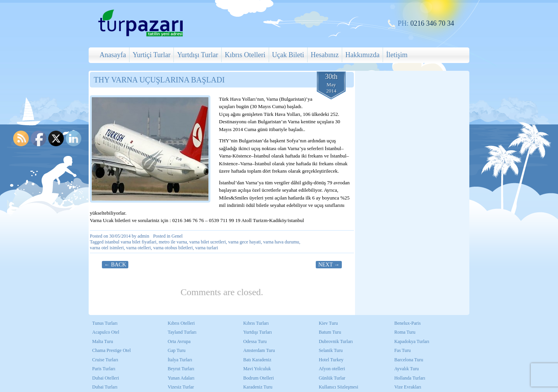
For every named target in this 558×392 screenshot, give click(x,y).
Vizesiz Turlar (181, 387)
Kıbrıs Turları (256, 323)
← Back (115, 265)
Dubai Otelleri (106, 378)
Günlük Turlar (332, 378)
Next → (329, 265)
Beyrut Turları (181, 369)
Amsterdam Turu (259, 350)
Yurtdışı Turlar (198, 55)
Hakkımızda (362, 55)
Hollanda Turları (410, 378)
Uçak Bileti (288, 55)
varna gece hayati (245, 242)
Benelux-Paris (408, 323)
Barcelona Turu (409, 360)
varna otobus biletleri (173, 248)
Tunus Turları (105, 323)
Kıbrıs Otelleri (245, 55)
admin (143, 236)
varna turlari (207, 248)
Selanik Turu (331, 350)
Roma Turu (405, 332)
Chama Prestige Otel (111, 350)
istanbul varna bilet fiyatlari (130, 242)
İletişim (397, 55)
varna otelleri (138, 248)
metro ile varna (173, 242)
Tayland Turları (182, 332)
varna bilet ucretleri (208, 242)
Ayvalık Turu (407, 369)
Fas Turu (402, 350)
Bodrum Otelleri (258, 378)
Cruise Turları (105, 360)
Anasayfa (113, 55)
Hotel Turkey (331, 360)
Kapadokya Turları (412, 341)
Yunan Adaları (181, 378)
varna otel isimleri (107, 248)
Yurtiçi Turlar (152, 55)
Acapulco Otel (106, 332)
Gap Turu (177, 350)
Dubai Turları (105, 387)
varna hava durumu (281, 242)
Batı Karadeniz (257, 360)
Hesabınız (325, 55)
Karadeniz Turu (258, 387)
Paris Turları (104, 369)
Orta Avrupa (179, 341)
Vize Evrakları (408, 387)
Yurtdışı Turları (257, 332)
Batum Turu (330, 332)
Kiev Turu (328, 323)
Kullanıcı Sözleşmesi (339, 387)
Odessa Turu (255, 341)
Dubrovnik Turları (336, 341)
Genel (177, 236)
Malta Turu (103, 341)
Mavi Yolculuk (257, 369)
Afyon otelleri (332, 369)
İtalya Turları (180, 360)
